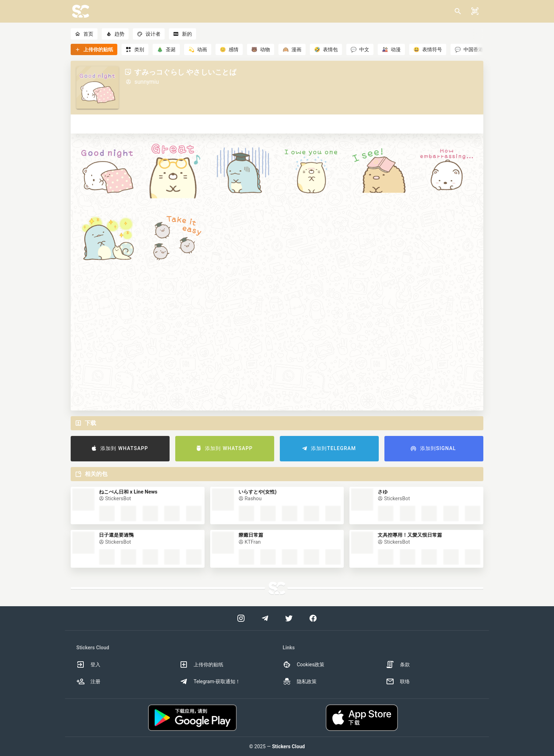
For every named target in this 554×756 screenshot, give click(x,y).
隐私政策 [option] (300, 681)
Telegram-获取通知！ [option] (210, 681)
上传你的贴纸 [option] (201, 665)
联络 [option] (398, 681)
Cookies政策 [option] (303, 665)
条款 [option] (398, 665)
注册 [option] (88, 681)
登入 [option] (88, 665)
